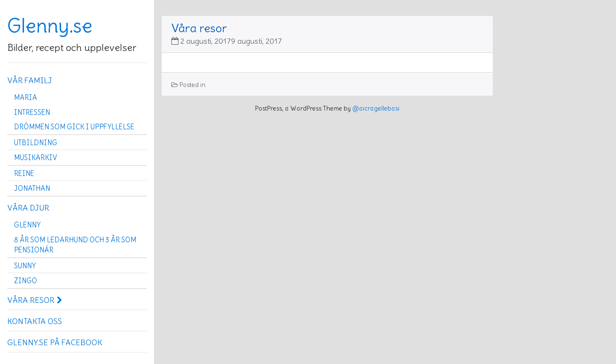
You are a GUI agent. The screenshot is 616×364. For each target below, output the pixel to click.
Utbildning (36, 143)
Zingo (26, 281)
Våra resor (35, 300)
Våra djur (28, 208)
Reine (24, 174)
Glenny (27, 225)
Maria (26, 98)
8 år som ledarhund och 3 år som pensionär (75, 245)
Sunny (25, 266)
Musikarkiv (36, 158)
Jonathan (32, 188)
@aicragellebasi (376, 108)
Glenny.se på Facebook (55, 342)
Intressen (32, 113)
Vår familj (30, 80)
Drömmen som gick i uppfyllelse (74, 127)
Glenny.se (50, 26)
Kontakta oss (35, 321)
